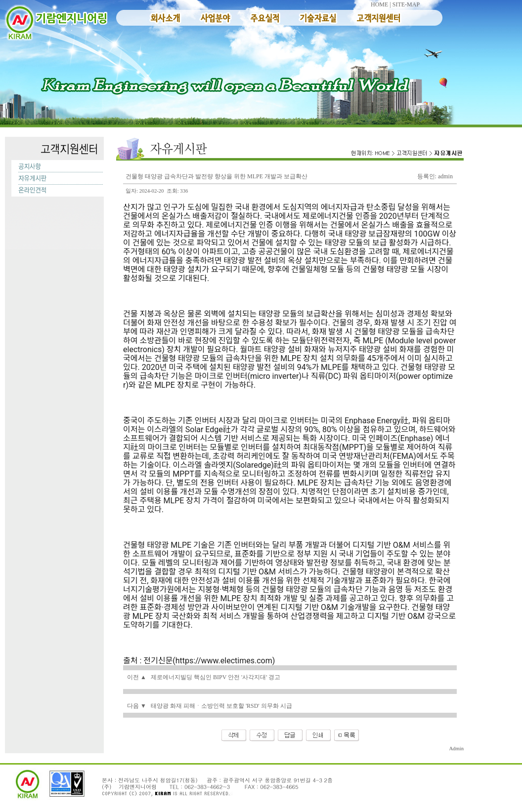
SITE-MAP (406, 4)
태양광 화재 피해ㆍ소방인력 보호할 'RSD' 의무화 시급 (221, 706)
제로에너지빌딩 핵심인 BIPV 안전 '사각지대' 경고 (216, 677)
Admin (456, 749)
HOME (379, 4)
